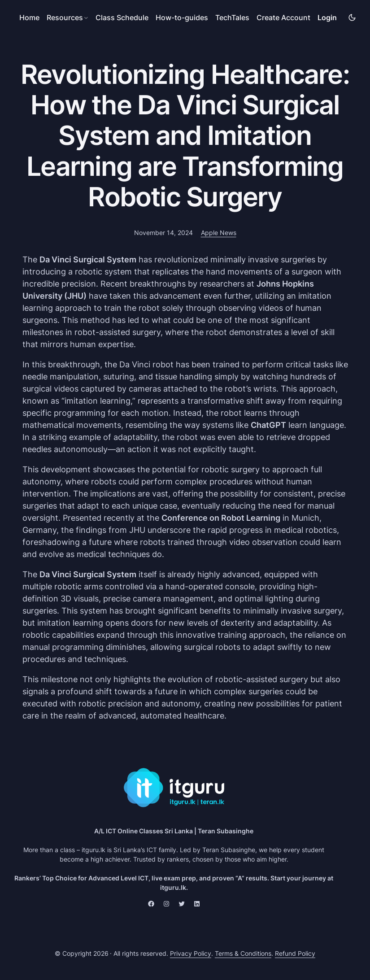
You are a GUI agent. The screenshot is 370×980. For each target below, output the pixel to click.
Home (29, 17)
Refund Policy (295, 953)
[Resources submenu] (67, 17)
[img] (352, 17)
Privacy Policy (191, 953)
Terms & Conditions (243, 953)
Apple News (219, 233)
